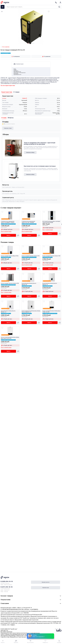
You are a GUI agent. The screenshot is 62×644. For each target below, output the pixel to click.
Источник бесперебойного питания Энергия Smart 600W (51, 222)
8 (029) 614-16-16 (7, 581)
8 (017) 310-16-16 (7, 587)
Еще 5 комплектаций (6, 231)
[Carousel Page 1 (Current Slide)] (28, 43)
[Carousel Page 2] (29, 43)
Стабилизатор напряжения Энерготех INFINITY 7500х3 (8, 222)
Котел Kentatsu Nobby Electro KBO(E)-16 (50, 284)
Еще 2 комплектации (27, 231)
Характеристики (7, 92)
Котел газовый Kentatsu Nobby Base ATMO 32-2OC (51, 311)
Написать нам (46, 588)
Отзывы (4, 118)
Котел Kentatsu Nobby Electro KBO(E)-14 (8, 311)
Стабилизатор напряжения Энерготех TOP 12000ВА (28, 222)
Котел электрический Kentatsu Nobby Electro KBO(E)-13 (31, 311)
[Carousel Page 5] (32, 43)
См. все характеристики (8, 86)
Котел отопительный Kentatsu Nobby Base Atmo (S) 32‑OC (10, 338)
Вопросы (11, 118)
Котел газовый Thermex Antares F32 (31, 256)
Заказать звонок (46, 582)
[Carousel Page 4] (31, 43)
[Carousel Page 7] (34, 43)
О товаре (16, 92)
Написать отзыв (8, 128)
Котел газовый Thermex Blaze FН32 (10, 256)
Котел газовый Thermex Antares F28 (51, 256)
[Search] (59, 7)
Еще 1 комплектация (48, 230)
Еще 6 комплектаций (27, 265)
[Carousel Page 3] (30, 43)
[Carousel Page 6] (33, 43)
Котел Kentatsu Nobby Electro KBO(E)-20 (29, 284)
